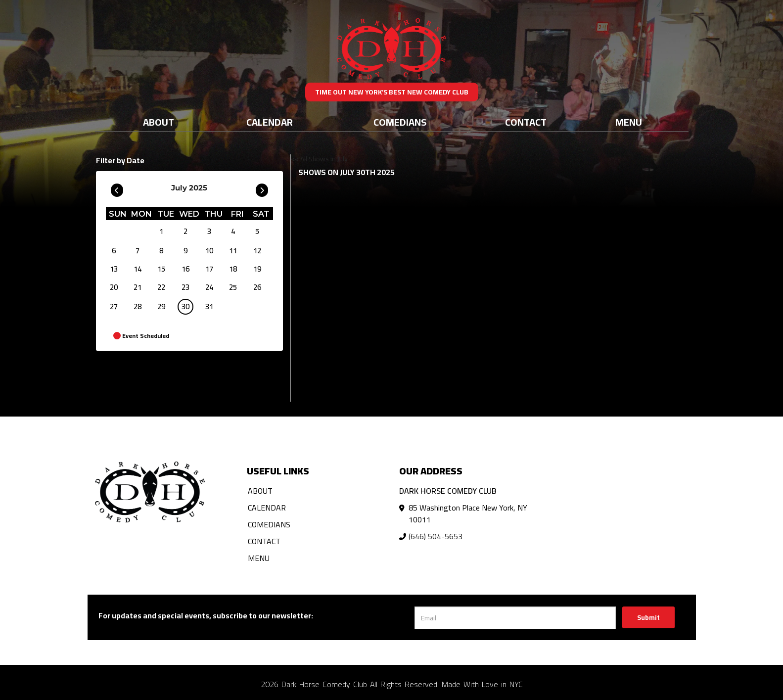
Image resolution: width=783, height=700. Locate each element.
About (159, 122)
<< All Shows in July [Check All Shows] (319, 159)
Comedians (400, 122)
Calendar (270, 122)
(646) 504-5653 (436, 536)
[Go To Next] (262, 188)
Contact (526, 122)
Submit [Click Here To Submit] (648, 617)
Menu (629, 122)
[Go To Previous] (117, 188)
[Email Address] (515, 618)
